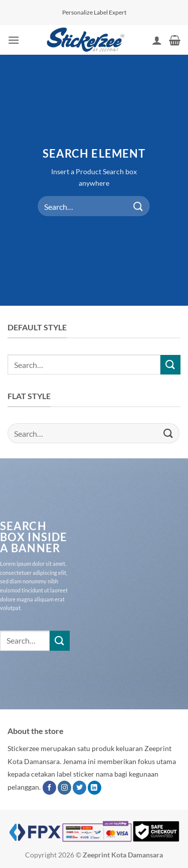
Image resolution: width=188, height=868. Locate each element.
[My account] (157, 40)
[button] (14, 40)
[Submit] (138, 206)
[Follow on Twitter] (79, 788)
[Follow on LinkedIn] (95, 788)
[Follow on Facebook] (49, 788)
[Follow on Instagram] (64, 788)
